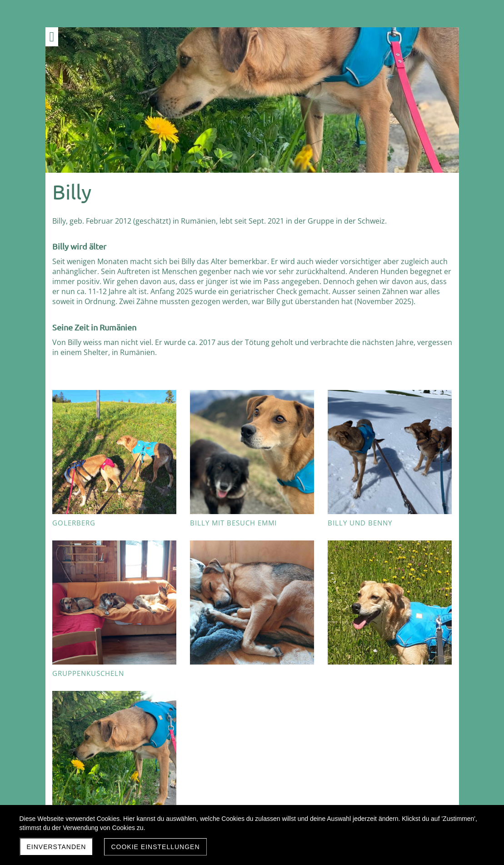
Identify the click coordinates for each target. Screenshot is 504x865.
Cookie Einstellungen (155, 847)
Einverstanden (57, 847)
